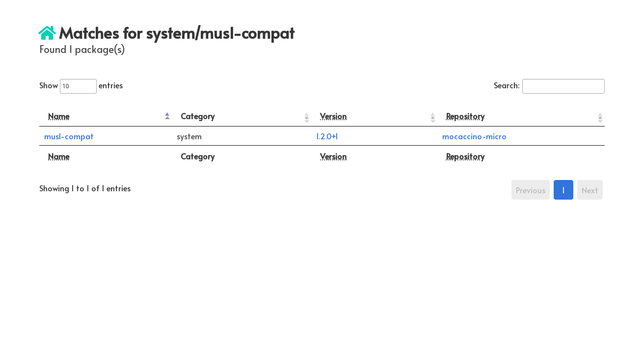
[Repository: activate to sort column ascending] (521, 116)
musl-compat (69, 136)
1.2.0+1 (327, 136)
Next (590, 190)
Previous (531, 190)
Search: (549, 85)
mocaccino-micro (474, 136)
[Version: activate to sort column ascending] (374, 116)
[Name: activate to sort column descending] (106, 116)
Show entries (81, 85)
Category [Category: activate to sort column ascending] (198, 116)
